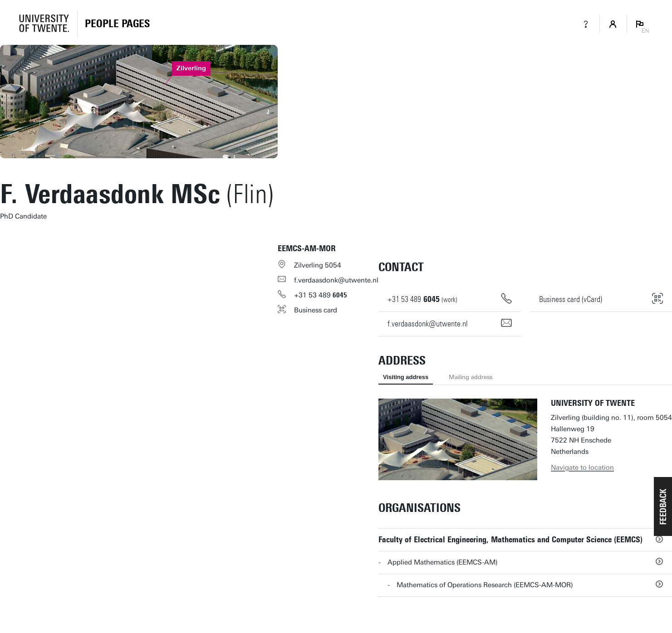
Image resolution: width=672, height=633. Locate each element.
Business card (316, 310)
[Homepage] (117, 24)
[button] (663, 506)
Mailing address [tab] (471, 377)
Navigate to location (582, 467)
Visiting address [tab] (406, 377)
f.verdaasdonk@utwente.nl (336, 280)
